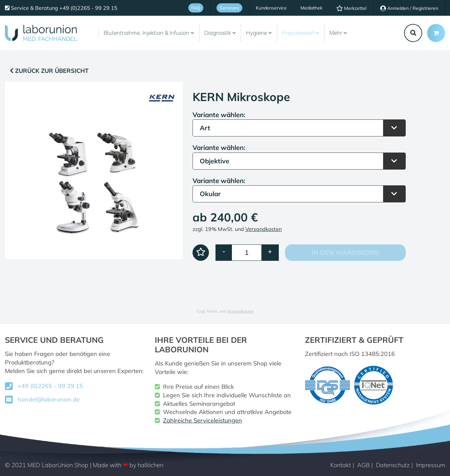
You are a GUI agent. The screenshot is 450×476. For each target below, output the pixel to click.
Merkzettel (351, 8)
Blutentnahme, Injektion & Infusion (149, 33)
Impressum (430, 465)
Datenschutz (393, 465)
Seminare (229, 8)
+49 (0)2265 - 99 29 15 (50, 386)
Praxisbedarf (301, 33)
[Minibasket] (436, 33)
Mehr (338, 33)
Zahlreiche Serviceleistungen (203, 420)
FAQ (196, 8)
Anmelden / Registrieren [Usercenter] (409, 8)
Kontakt (341, 465)
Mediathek (311, 8)
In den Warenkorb (345, 252)
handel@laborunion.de (49, 399)
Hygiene (259, 33)
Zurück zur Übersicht (49, 71)
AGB (363, 465)
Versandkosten (264, 229)
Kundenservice (271, 8)
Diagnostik (220, 33)
